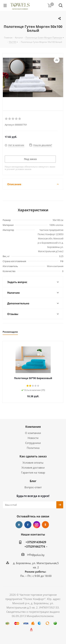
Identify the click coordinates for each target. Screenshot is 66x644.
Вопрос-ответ (33, 487)
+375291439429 (36, 542)
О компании (33, 433)
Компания (33, 427)
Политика (33, 448)
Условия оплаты (33, 463)
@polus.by (38, 555)
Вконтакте (19, 525)
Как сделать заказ (33, 456)
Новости (33, 438)
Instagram (37, 525)
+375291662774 (35, 547)
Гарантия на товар (33, 472)
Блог (33, 481)
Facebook (28, 525)
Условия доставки (33, 468)
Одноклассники (45, 525)
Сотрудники (33, 443)
